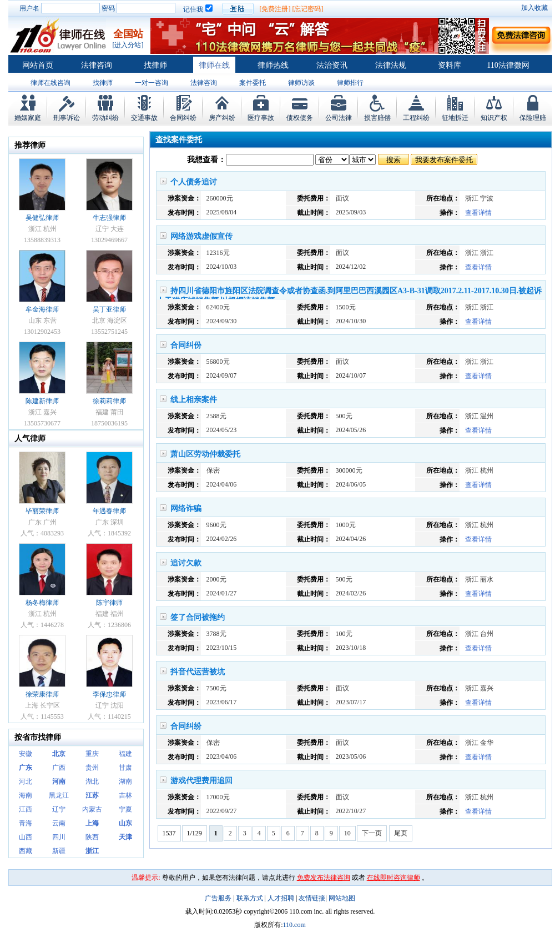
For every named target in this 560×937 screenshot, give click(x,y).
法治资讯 (332, 65)
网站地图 (342, 898)
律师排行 (350, 83)
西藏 (26, 851)
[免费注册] (275, 9)
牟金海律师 (42, 309)
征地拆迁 (455, 118)
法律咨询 (97, 65)
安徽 (26, 754)
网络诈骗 (186, 508)
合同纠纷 (183, 118)
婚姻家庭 (28, 118)
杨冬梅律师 (42, 603)
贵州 (92, 768)
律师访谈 (301, 83)
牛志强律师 (109, 218)
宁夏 (125, 809)
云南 (59, 823)
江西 (26, 809)
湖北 (92, 781)
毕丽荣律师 (42, 511)
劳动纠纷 (105, 118)
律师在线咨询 (51, 83)
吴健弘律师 (42, 218)
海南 (26, 795)
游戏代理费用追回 (201, 781)
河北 (26, 781)
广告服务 (218, 898)
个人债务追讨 (194, 182)
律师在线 (214, 65)
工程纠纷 (416, 118)
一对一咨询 (152, 83)
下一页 (372, 833)
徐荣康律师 (42, 694)
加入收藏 (534, 8)
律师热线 (273, 65)
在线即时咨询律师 (393, 878)
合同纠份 (186, 345)
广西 (59, 768)
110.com (294, 925)
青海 (26, 823)
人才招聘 (281, 898)
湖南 (125, 781)
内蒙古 (92, 809)
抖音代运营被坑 (198, 672)
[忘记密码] (308, 9)
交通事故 (144, 118)
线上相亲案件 (194, 400)
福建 (125, 754)
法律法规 (391, 65)
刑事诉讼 (67, 118)
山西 (26, 837)
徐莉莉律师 (109, 401)
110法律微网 (508, 65)
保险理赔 (533, 118)
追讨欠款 (186, 563)
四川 (59, 837)
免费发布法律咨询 (324, 878)
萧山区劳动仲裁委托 (205, 454)
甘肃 (125, 768)
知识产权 (494, 118)
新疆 (59, 851)
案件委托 (253, 83)
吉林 (125, 795)
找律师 (155, 65)
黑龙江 (59, 795)
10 (347, 833)
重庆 (92, 754)
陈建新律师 (42, 401)
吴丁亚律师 (109, 309)
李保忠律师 (109, 694)
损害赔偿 (377, 118)
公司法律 (339, 118)
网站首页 (38, 65)
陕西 (92, 837)
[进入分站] (128, 45)
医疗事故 (261, 118)
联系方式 (250, 898)
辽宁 (59, 809)
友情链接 (312, 898)
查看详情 (478, 213)
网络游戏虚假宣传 (201, 236)
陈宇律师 (109, 603)
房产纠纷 (222, 118)
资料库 (450, 65)
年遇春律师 (109, 511)
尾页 (401, 833)
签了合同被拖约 (198, 617)
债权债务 (300, 118)
